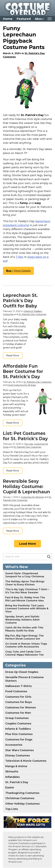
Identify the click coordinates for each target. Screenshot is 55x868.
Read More (13, 356)
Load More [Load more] (27, 544)
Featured (24, 19)
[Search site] (25, 557)
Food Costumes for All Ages (22, 385)
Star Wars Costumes (20, 750)
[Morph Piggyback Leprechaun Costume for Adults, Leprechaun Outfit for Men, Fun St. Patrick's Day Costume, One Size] (27, 85)
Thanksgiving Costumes (22, 793)
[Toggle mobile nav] (49, 19)
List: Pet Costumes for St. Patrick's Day (25, 436)
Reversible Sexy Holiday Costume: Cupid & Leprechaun (26, 486)
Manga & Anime (16, 766)
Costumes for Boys (19, 702)
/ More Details (18, 271)
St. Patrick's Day (17, 782)
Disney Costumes (18, 756)
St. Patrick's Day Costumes (32, 314)
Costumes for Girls (18, 697)
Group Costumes (17, 718)
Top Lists (29, 444)
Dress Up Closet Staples (22, 672)
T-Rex (20, 257)
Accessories (14, 745)
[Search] (49, 557)
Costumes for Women (32, 497)
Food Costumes (16, 691)
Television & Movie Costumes (26, 761)
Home (8, 19)
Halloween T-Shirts (18, 686)
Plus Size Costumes (19, 734)
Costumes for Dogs (19, 740)
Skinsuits (12, 772)
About (40, 19)
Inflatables (12, 777)
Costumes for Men (18, 713)
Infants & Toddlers (18, 729)
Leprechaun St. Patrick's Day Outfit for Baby (20, 301)
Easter (10, 788)
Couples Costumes (18, 724)
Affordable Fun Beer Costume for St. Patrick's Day (23, 371)
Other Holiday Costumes (22, 804)
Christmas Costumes (20, 798)
